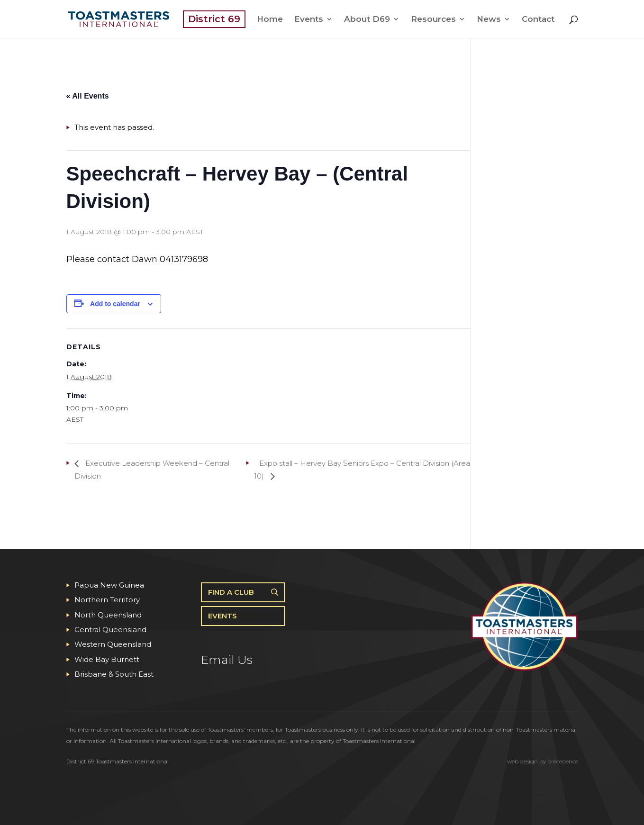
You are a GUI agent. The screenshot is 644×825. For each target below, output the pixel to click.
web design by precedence (543, 761)
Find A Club (231, 592)
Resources (433, 20)
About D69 (367, 20)
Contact (538, 20)
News (489, 20)
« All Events (88, 96)
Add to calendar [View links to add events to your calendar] (115, 304)
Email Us (227, 660)
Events (309, 20)
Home (270, 20)
